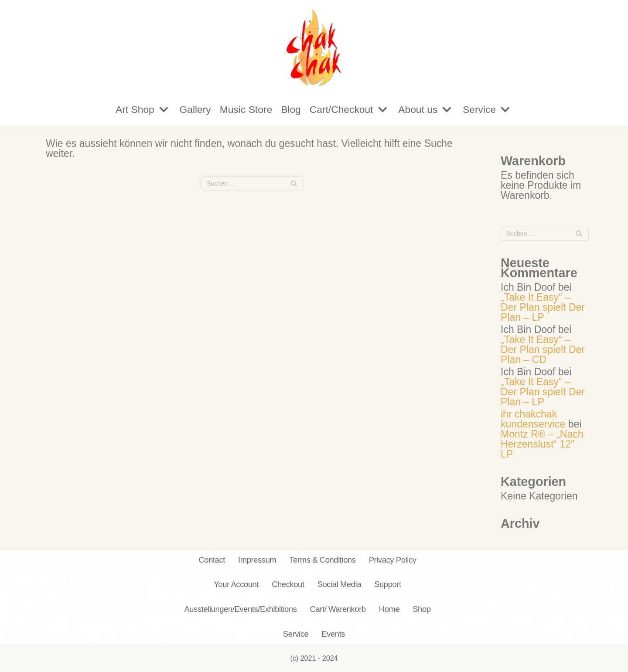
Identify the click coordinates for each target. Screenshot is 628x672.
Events (333, 634)
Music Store (245, 109)
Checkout (288, 585)
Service (296, 634)
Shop (422, 609)
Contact (212, 560)
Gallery (194, 109)
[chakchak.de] (314, 47)
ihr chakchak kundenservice (533, 419)
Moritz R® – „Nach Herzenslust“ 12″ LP (542, 444)
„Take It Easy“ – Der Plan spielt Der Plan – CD (543, 350)
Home (389, 609)
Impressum (257, 560)
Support (388, 585)
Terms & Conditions (322, 560)
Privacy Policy (393, 560)
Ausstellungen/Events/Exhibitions (240, 609)
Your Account (236, 585)
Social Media (340, 585)
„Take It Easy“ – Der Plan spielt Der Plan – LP (543, 307)
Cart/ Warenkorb (338, 609)
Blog (291, 109)
